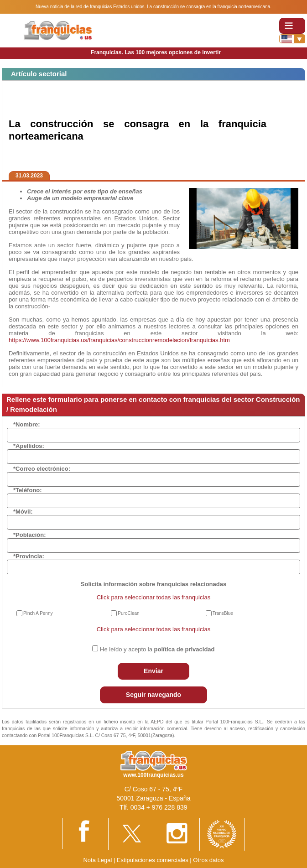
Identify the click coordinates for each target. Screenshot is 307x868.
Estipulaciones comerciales (153, 860)
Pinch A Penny (38, 613)
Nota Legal (97, 860)
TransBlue (223, 613)
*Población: (30, 535)
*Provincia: (29, 556)
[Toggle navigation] (292, 26)
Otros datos (208, 860)
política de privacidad (185, 649)
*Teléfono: (28, 490)
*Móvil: (23, 512)
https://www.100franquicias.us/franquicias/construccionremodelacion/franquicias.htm (119, 340)
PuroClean (128, 613)
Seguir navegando (153, 695)
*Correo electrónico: (42, 469)
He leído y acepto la (157, 649)
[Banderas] (292, 39)
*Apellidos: (29, 446)
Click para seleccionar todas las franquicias (153, 597)
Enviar (153, 671)
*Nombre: (27, 424)
